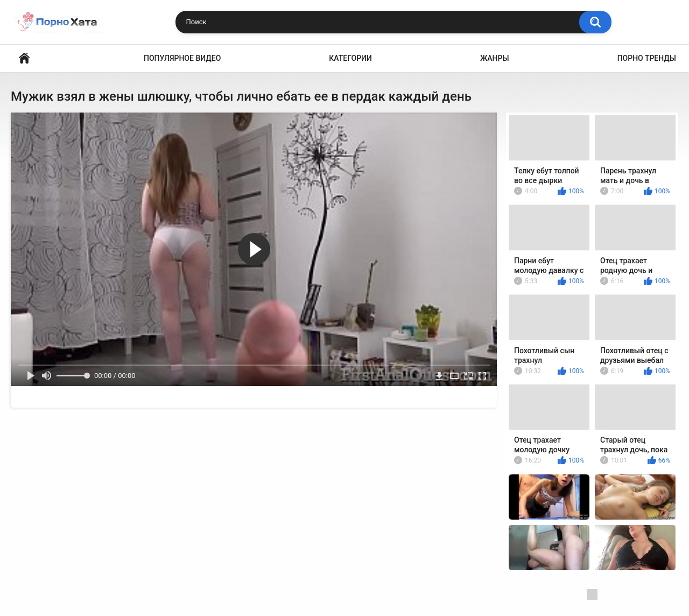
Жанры (495, 58)
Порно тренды (647, 58)
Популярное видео (182, 58)
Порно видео (24, 58)
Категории (350, 58)
